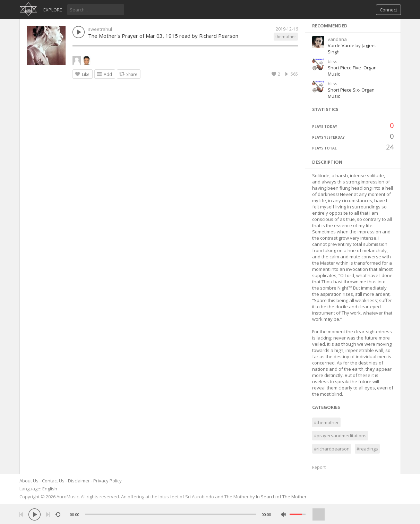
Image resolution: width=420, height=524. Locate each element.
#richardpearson (332, 449)
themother (286, 37)
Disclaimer (79, 481)
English (50, 489)
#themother (326, 422)
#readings (367, 449)
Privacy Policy (108, 481)
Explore (53, 10)
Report (319, 467)
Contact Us (53, 481)
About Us (29, 481)
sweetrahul (100, 29)
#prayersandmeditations (340, 436)
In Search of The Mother (281, 497)
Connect (388, 10)
